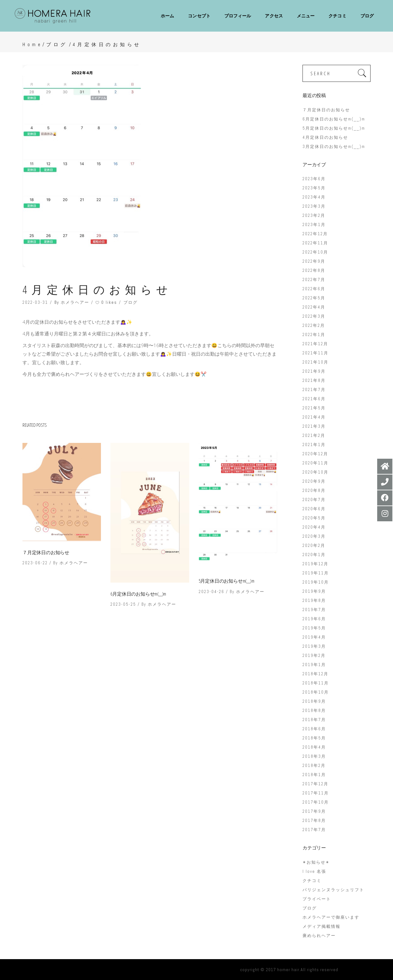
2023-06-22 (35, 563)
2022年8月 (314, 270)
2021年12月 (315, 344)
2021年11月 (315, 353)
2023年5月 (314, 188)
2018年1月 (314, 775)
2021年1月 (314, 445)
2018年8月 (314, 710)
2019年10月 (316, 582)
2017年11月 (316, 793)
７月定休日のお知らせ (46, 552)
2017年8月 (314, 821)
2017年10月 (316, 802)
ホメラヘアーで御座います (331, 917)
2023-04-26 (212, 592)
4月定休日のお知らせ (325, 137)
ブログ (57, 44)
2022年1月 (314, 335)
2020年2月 (314, 545)
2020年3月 (314, 536)
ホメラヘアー (75, 302)
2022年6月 (314, 289)
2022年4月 (314, 307)
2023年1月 (314, 225)
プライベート (317, 899)
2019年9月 (314, 591)
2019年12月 (315, 564)
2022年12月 (315, 234)
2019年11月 (316, 573)
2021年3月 (314, 426)
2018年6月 (314, 729)
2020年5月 (314, 518)
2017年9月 (314, 811)
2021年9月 (314, 371)
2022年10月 (315, 252)
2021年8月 (314, 380)
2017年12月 (315, 784)
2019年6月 (314, 619)
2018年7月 (314, 720)
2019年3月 (314, 646)
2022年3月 (314, 316)
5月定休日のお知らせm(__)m (227, 581)
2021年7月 (314, 390)
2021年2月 (314, 435)
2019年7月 (314, 610)
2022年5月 (314, 298)
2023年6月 (314, 179)
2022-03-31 (35, 302)
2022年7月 (314, 280)
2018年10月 (316, 692)
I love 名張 (314, 871)
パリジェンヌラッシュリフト (333, 890)
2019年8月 (314, 600)
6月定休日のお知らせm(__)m (138, 594)
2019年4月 (314, 637)
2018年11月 (316, 683)
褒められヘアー (319, 936)
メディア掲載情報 (321, 926)
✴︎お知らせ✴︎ (316, 862)
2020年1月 (314, 555)
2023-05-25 (123, 604)
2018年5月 (314, 738)
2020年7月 (314, 500)
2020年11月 (315, 463)
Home (32, 44)
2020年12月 (315, 454)
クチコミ (312, 881)
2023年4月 (314, 197)
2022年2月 (314, 325)
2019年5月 (314, 628)
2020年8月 (314, 490)
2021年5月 (314, 408)
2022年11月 (315, 243)
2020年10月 (315, 472)
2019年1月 (314, 665)
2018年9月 (314, 701)
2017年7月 (314, 830)
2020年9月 (314, 481)
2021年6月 (314, 399)
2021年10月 (315, 362)
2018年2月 (314, 766)
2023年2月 (314, 215)
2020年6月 (314, 509)
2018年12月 (315, 674)
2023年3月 (314, 206)
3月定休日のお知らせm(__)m (334, 147)
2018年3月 (314, 756)
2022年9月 (314, 261)
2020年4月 (314, 527)
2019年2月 (314, 655)
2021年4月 (314, 417)
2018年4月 (314, 747)
